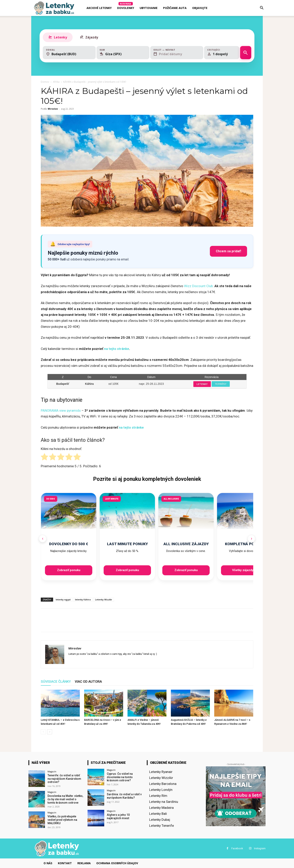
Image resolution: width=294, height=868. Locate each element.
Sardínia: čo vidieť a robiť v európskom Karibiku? (124, 796)
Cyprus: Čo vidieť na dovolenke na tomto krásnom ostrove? (120, 777)
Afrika (56, 82)
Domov (45, 82)
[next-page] (50, 732)
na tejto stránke (117, 349)
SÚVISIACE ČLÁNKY (56, 681)
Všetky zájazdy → (245, 570)
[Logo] (54, 8)
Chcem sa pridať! (228, 251)
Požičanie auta (175, 8)
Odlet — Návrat (164, 50)
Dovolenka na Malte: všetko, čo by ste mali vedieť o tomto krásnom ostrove (65, 799)
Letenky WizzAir (104, 599)
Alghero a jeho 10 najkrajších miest (118, 816)
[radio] (44, 458)
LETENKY (202, 384)
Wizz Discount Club (198, 286)
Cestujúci (214, 50)
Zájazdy (89, 37)
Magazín (52, 771)
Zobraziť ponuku (69, 570)
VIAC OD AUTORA (88, 681)
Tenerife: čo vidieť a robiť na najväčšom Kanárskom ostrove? (64, 779)
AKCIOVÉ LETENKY (99, 8)
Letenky (58, 37)
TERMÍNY (221, 384)
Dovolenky (126, 6)
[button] (262, 8)
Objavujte (200, 8)
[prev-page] (43, 732)
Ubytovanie (149, 8)
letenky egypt (63, 599)
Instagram (260, 848)
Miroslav (53, 109)
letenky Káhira (83, 599)
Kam (102, 50)
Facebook (237, 848)
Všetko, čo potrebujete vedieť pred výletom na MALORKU (62, 820)
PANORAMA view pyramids (61, 410)
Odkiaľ (51, 50)
